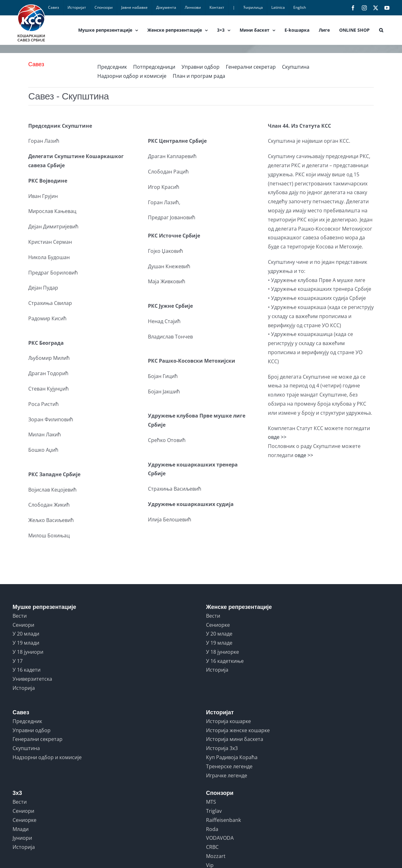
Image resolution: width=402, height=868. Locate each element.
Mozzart (216, 856)
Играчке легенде (227, 775)
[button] (381, 30)
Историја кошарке (228, 721)
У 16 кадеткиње (225, 661)
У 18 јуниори (28, 652)
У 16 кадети (27, 670)
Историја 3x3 (222, 748)
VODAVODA (220, 838)
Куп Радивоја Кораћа (232, 757)
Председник (112, 67)
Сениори (23, 625)
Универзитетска (32, 679)
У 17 (18, 661)
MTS (211, 802)
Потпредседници (154, 67)
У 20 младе (219, 634)
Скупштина (296, 67)
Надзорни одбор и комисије (132, 76)
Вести (20, 616)
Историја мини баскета (235, 739)
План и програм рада (199, 76)
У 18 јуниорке (223, 652)
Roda (212, 829)
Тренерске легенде (229, 766)
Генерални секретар (251, 67)
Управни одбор (201, 67)
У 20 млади (26, 634)
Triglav (214, 811)
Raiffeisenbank (223, 820)
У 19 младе (219, 643)
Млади (21, 829)
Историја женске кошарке (238, 730)
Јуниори (22, 838)
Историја (24, 688)
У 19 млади (26, 643)
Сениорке (218, 625)
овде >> (277, 437)
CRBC (212, 847)
